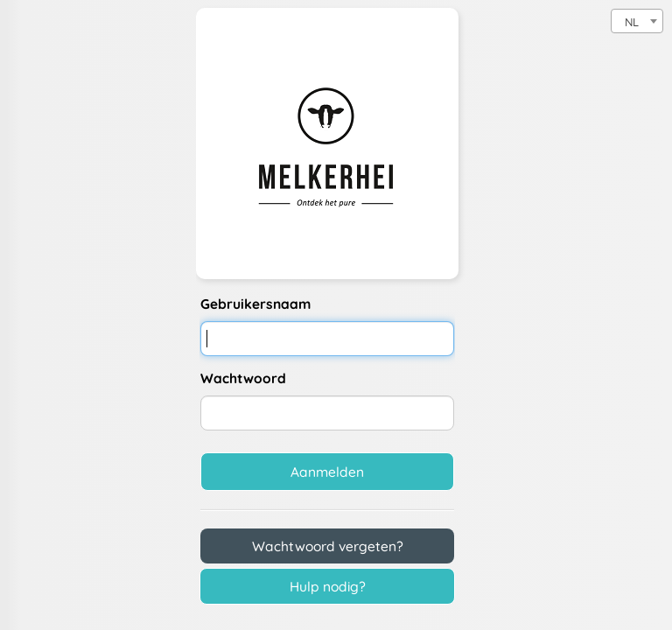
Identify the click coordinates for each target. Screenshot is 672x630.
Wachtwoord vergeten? (328, 546)
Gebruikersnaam (255, 304)
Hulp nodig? (328, 586)
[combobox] (637, 21)
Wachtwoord (243, 378)
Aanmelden (327, 472)
